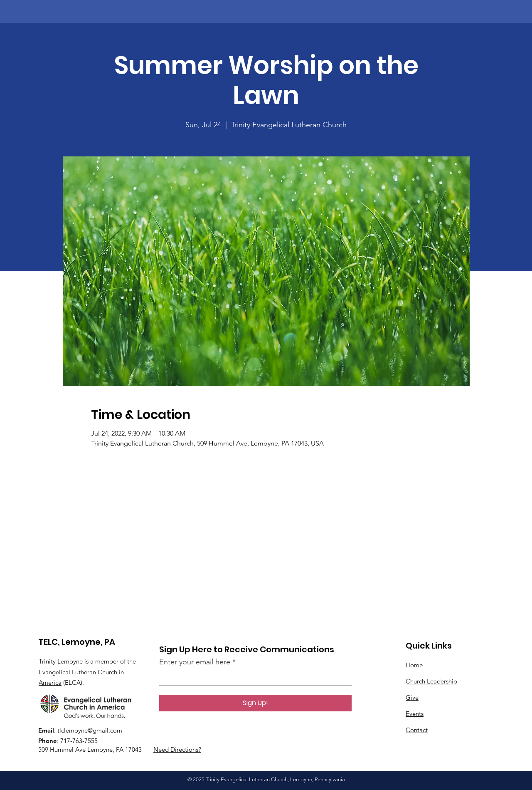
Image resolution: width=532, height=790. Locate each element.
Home (414, 665)
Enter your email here (195, 662)
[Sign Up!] (255, 703)
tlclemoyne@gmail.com (90, 730)
